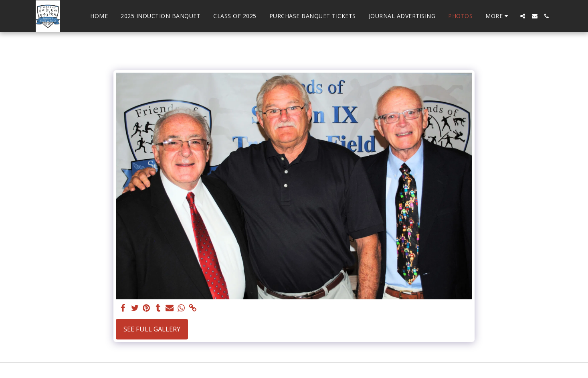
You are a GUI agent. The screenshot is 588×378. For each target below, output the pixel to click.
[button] (523, 16)
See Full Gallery (152, 329)
